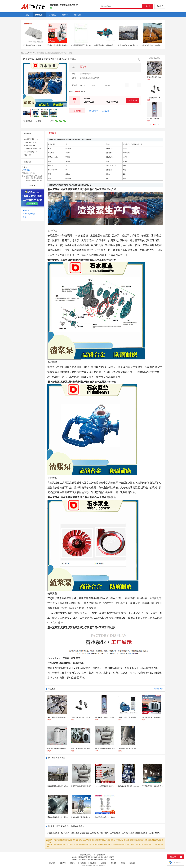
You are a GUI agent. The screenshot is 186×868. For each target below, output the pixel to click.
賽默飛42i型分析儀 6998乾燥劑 (157, 119)
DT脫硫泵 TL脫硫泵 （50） (33, 149)
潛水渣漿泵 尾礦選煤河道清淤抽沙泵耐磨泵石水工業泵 (96, 857)
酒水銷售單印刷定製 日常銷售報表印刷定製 (85, 45)
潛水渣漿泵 (65, 833)
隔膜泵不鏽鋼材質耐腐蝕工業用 (81, 786)
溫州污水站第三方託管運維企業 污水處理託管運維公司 (136, 45)
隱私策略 (93, 863)
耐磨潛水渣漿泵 (53, 833)
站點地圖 (83, 863)
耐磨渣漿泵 (75, 833)
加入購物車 (94, 111)
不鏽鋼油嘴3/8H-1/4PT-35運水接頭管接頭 (160, 98)
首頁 (22, 53)
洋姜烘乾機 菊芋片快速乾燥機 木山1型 (154, 786)
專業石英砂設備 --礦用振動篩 (104, 45)
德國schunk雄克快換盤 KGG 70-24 (129, 786)
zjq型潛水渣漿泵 (128, 833)
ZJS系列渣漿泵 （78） (32, 142)
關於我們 (52, 863)
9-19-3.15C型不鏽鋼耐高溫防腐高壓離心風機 (109, 786)
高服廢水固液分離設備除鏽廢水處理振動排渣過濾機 (88, 817)
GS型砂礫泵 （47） (31, 145)
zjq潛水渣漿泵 (115, 833)
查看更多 (32, 185)
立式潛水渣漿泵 (141, 833)
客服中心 (73, 863)
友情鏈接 (132, 863)
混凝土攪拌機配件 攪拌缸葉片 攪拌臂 (159, 77)
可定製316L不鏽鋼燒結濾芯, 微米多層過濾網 (37, 45)
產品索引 (26, 211)
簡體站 (123, 863)
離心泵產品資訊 (86, 855)
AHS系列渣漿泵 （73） (32, 139)
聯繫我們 (63, 863)
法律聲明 (114, 863)
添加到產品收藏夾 (29, 214)
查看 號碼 (133, 100)
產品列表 (28, 53)
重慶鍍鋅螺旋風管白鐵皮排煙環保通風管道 (61, 817)
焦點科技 (96, 866)
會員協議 (103, 863)
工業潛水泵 (94, 833)
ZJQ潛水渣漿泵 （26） (32, 152)
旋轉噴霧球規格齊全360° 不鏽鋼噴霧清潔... (108, 817)
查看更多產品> (158, 689)
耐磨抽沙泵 (85, 833)
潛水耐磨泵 (104, 833)
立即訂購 (105, 111)
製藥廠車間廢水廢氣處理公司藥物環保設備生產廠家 (64, 786)
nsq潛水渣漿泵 (154, 833)
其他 (34, 53)
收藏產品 (28, 121)
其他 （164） (29, 155)
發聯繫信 (77, 111)
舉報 (38, 121)
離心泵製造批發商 (100, 855)
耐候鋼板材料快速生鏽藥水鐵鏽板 (153, 45)
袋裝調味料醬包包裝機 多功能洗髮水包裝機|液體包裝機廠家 (66, 45)
